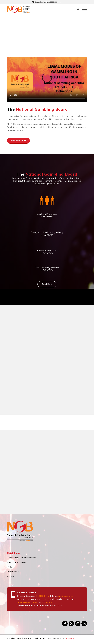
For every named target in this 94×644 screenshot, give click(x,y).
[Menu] (83, 9)
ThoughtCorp (69, 638)
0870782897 (47, 602)
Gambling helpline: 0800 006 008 (48, 2)
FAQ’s (10, 567)
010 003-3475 (42, 596)
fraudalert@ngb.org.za (28, 602)
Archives (11, 576)
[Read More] (47, 284)
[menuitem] (48, 2)
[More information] (18, 141)
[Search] (77, 9)
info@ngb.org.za (66, 596)
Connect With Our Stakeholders (21, 558)
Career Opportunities (17, 562)
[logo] (39, 9)
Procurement (13, 572)
